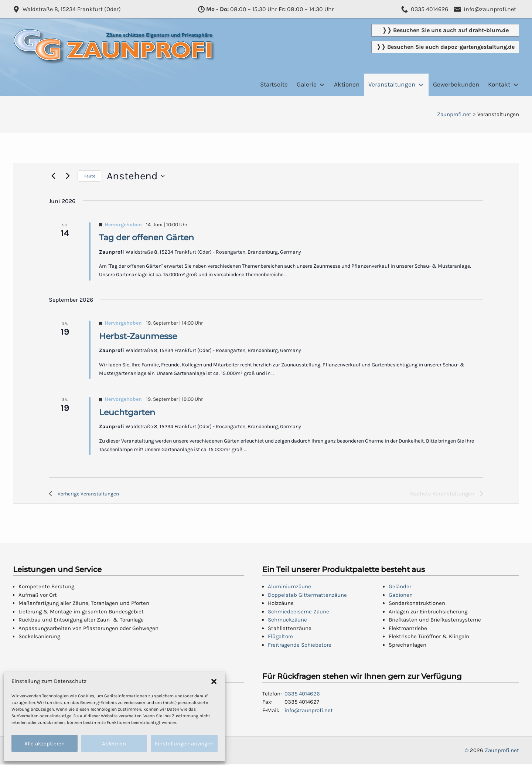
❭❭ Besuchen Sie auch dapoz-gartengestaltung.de (445, 47)
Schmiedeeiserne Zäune (299, 613)
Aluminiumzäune (289, 588)
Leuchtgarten (127, 412)
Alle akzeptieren (45, 744)
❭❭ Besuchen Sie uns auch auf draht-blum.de (445, 30)
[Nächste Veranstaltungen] (68, 176)
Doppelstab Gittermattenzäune (307, 596)
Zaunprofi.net (502, 752)
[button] (214, 681)
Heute (89, 176)
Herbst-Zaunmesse (138, 336)
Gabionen (401, 596)
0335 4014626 (302, 695)
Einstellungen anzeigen (184, 744)
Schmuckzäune (287, 621)
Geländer (400, 588)
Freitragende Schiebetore (300, 646)
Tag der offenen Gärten (146, 238)
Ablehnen (114, 744)
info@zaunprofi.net (309, 711)
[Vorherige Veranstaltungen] (53, 176)
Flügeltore (280, 638)
